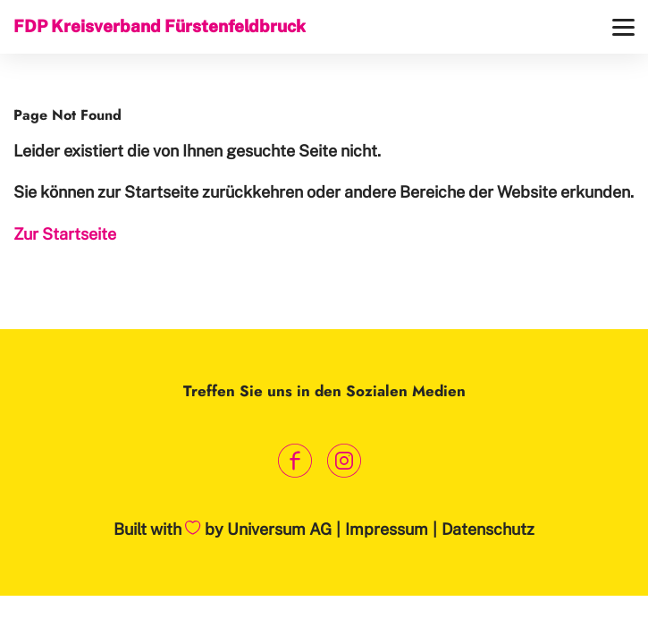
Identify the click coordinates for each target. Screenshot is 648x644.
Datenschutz (488, 529)
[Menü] (623, 27)
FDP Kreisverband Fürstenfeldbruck (160, 26)
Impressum (387, 529)
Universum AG (279, 529)
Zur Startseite (65, 234)
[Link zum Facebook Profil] (295, 461)
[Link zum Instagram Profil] (345, 461)
